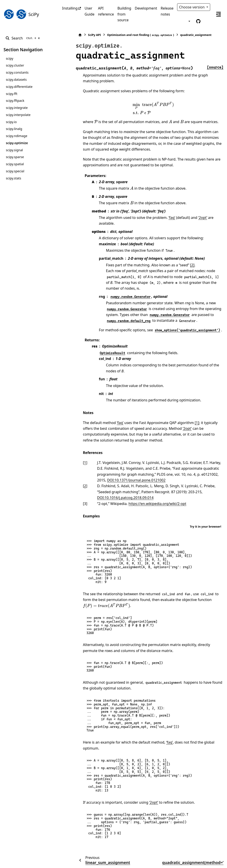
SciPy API (79, 35)
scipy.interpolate (18, 115)
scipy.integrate (17, 108)
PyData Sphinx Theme (193, 858)
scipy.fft (12, 94)
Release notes (167, 11)
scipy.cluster (15, 65)
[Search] (23, 38)
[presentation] (146, 108)
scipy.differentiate (19, 87)
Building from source (124, 14)
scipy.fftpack (15, 101)
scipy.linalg (14, 129)
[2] (177, 259)
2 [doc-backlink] (69, 468)
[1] (181, 405)
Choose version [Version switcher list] (192, 7)
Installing (70, 8)
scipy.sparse (15, 157)
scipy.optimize (17, 143)
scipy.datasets (16, 80)
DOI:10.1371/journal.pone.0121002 (111, 463)
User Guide (89, 11)
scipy (9, 58)
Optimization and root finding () (125, 35)
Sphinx (33, 862)
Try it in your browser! (205, 509)
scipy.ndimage (17, 136)
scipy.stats (13, 178)
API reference (106, 11)
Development (146, 8)
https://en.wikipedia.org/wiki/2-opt (142, 486)
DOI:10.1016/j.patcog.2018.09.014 (110, 480)
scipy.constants (17, 72)
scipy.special (15, 171)
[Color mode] (189, 21)
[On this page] (219, 14)
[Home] (65, 35)
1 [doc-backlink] (69, 445)
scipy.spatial (15, 164)
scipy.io (11, 122)
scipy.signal (14, 150)
